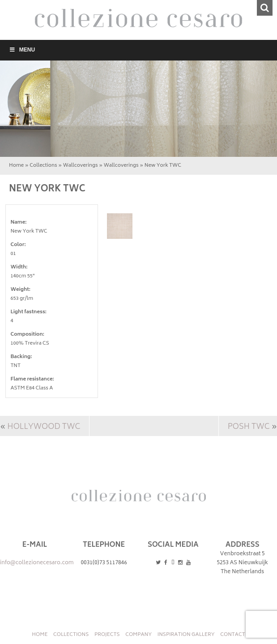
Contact (232, 635)
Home (16, 166)
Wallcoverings (81, 166)
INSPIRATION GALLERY (186, 635)
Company (138, 635)
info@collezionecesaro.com (37, 563)
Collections (43, 166)
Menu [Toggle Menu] (22, 50)
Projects (107, 635)
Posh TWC (249, 427)
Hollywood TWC (44, 427)
